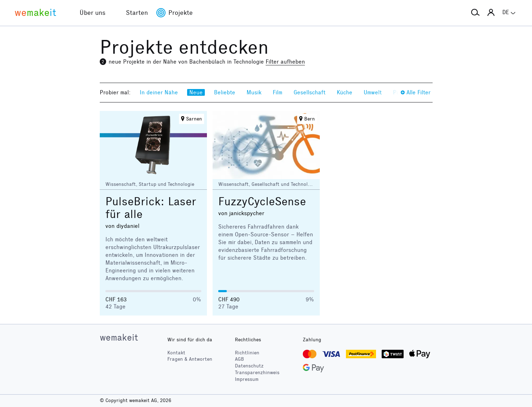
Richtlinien (247, 353)
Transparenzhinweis (257, 373)
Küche (345, 92)
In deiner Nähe (159, 92)
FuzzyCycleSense (262, 202)
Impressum (247, 379)
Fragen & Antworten (190, 359)
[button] (475, 13)
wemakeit (119, 337)
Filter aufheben (285, 62)
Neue (196, 92)
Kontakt (176, 353)
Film (277, 92)
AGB (239, 359)
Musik (254, 92)
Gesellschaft (310, 92)
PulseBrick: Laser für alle (151, 208)
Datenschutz (249, 366)
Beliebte (225, 92)
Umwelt (373, 92)
